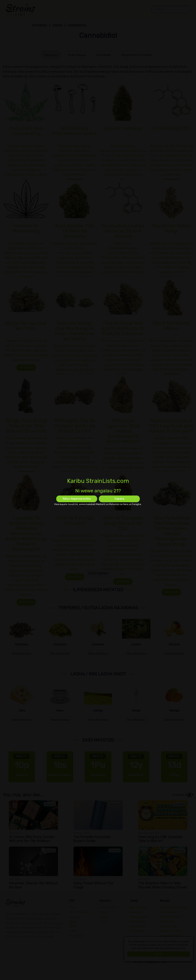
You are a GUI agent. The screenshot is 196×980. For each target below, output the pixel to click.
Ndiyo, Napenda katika (77, 499)
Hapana (119, 499)
